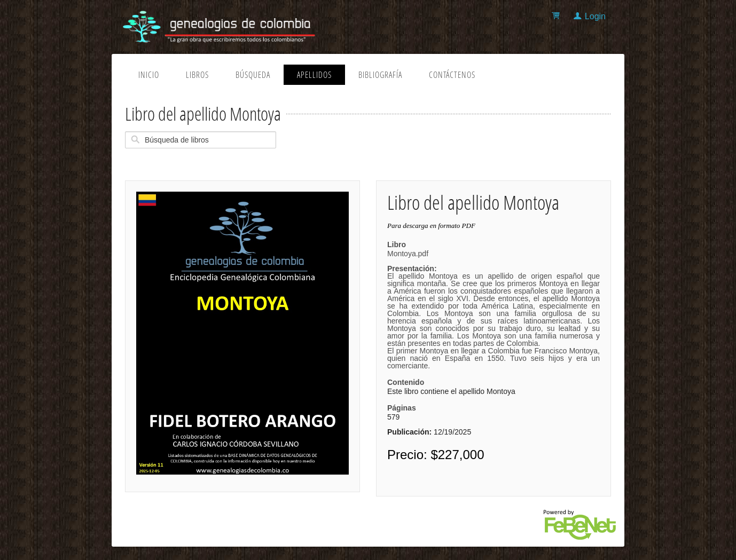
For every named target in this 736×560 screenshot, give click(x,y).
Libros (197, 75)
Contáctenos (452, 75)
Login (595, 16)
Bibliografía (380, 75)
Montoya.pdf (494, 310)
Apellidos (314, 75)
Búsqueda (253, 75)
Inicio (149, 75)
